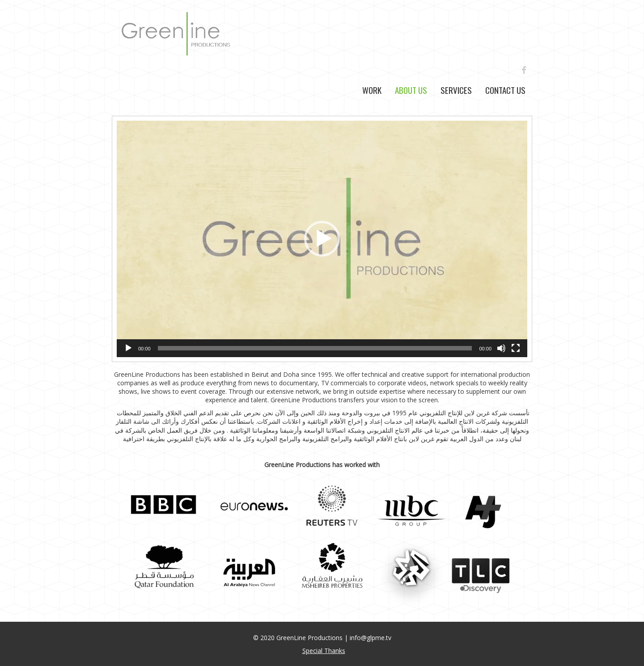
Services (456, 90)
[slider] (315, 348)
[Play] (128, 348)
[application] (322, 239)
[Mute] (501, 348)
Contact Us (505, 90)
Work (372, 90)
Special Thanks (324, 651)
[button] (322, 239)
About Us (411, 90)
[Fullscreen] (516, 348)
